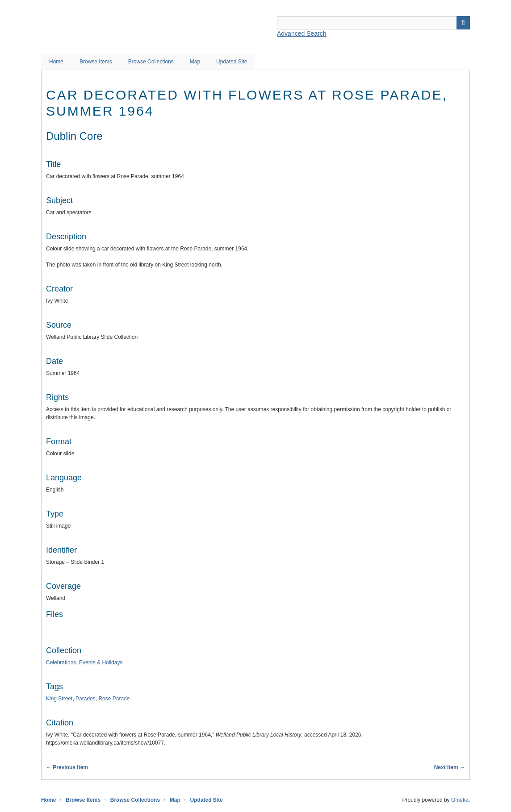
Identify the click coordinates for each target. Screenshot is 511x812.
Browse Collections (151, 62)
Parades (86, 699)
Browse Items (96, 62)
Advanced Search (302, 33)
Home (56, 62)
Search (463, 23)
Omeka (460, 800)
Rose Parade (114, 699)
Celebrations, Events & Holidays (84, 662)
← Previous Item (67, 767)
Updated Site (232, 62)
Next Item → (450, 767)
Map (195, 62)
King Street (59, 699)
